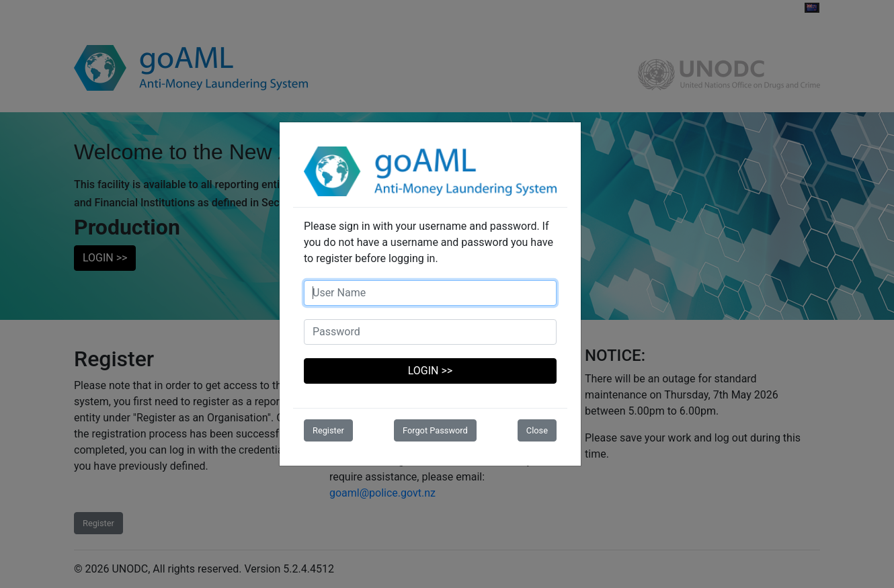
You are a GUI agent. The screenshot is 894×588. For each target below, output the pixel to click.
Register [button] (328, 430)
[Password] (430, 332)
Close (537, 430)
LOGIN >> (430, 371)
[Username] (430, 293)
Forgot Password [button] (435, 430)
